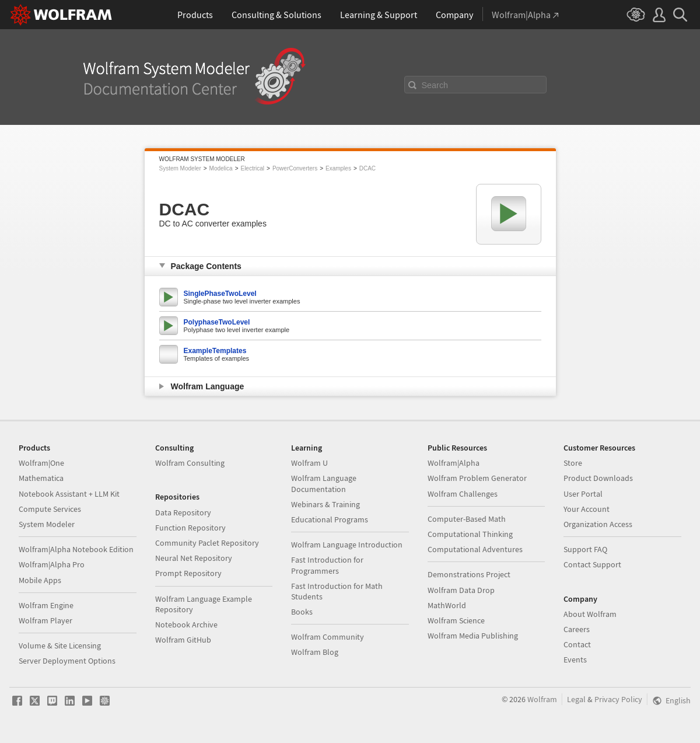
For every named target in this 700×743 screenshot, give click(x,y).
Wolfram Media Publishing (473, 636)
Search (435, 85)
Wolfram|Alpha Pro (52, 564)
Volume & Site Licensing (60, 646)
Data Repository (183, 512)
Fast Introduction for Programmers (327, 565)
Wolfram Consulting (190, 463)
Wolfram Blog (315, 652)
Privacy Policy (618, 699)
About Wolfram (590, 614)
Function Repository (190, 528)
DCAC (367, 168)
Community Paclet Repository (207, 543)
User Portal (583, 494)
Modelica (221, 168)
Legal (576, 699)
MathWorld (447, 605)
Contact (577, 644)
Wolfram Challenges (463, 494)
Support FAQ (585, 549)
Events (575, 660)
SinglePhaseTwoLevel (220, 294)
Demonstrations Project (469, 574)
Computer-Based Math (467, 519)
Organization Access (598, 524)
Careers (577, 629)
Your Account (587, 509)
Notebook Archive (186, 625)
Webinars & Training (325, 504)
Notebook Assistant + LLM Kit (69, 494)
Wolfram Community (328, 637)
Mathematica (41, 478)
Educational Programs (330, 519)
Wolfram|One (41, 463)
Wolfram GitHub (183, 640)
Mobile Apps (40, 580)
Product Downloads (598, 478)
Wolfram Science (456, 620)
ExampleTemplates (215, 351)
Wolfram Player (45, 620)
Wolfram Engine (46, 605)
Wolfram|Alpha (454, 463)
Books (302, 612)
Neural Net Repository (194, 558)
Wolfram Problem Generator (477, 478)
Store (573, 463)
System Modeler (180, 168)
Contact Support (592, 564)
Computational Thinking (470, 534)
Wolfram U (309, 463)
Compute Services (50, 509)
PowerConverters (295, 168)
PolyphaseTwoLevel (217, 322)
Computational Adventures (475, 549)
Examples (338, 168)
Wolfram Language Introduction (347, 545)
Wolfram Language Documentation (324, 483)
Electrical (252, 168)
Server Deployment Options (67, 661)
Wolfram (542, 699)
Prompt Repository (188, 573)
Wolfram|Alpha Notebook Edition (76, 549)
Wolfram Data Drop (461, 590)
